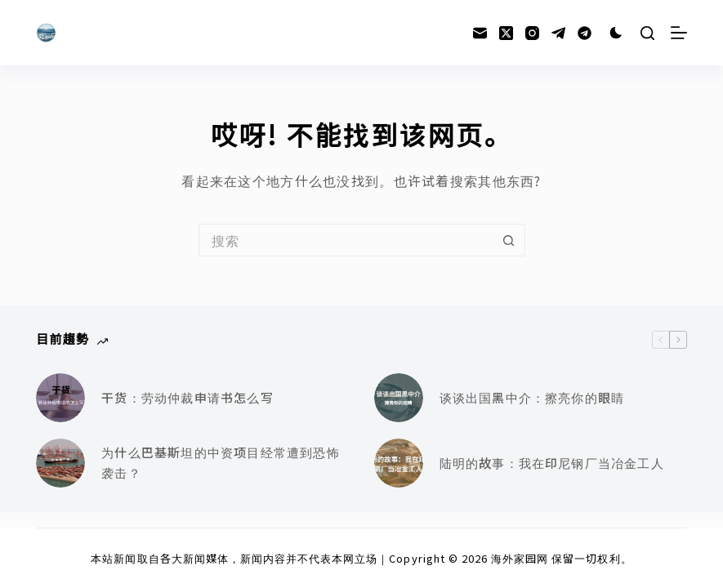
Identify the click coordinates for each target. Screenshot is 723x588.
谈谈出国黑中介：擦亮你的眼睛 (532, 397)
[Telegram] (558, 33)
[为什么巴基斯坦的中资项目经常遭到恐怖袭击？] (60, 463)
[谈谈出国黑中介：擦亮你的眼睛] (399, 398)
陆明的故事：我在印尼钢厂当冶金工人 (552, 463)
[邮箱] (480, 33)
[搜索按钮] (509, 240)
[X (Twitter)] (506, 33)
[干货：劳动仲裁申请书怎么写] (60, 398)
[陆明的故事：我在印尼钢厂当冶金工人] (399, 463)
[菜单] (679, 33)
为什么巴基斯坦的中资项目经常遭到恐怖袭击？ (221, 462)
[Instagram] (532, 33)
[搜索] (647, 33)
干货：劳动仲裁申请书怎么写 (187, 397)
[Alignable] (585, 33)
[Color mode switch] (616, 33)
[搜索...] (346, 240)
